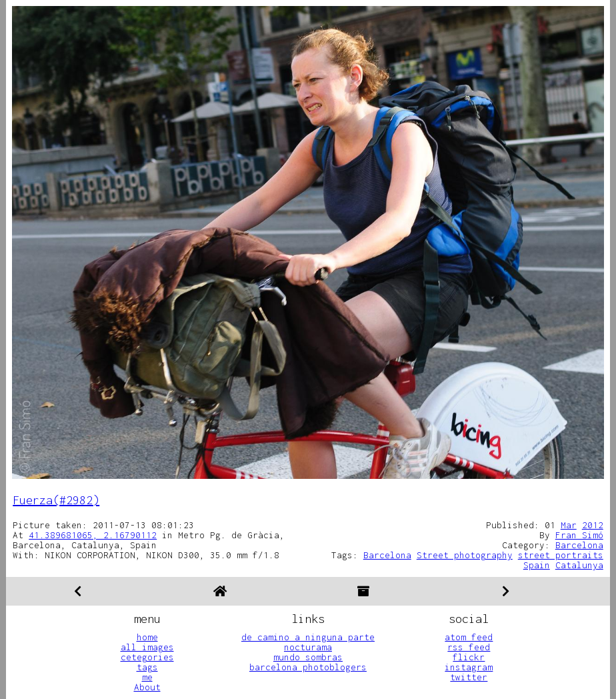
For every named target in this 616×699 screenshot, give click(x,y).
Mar (569, 525)
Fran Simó (579, 535)
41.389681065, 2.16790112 (93, 535)
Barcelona (579, 545)
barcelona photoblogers (308, 667)
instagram (469, 667)
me (147, 677)
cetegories (147, 657)
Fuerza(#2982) (56, 500)
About (147, 687)
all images (147, 647)
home (147, 637)
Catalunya (579, 565)
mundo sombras (308, 657)
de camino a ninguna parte (308, 637)
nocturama (308, 647)
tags (147, 667)
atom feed (469, 637)
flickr (469, 657)
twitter (469, 677)
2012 (593, 525)
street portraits (561, 555)
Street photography (465, 555)
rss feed (469, 647)
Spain (537, 565)
